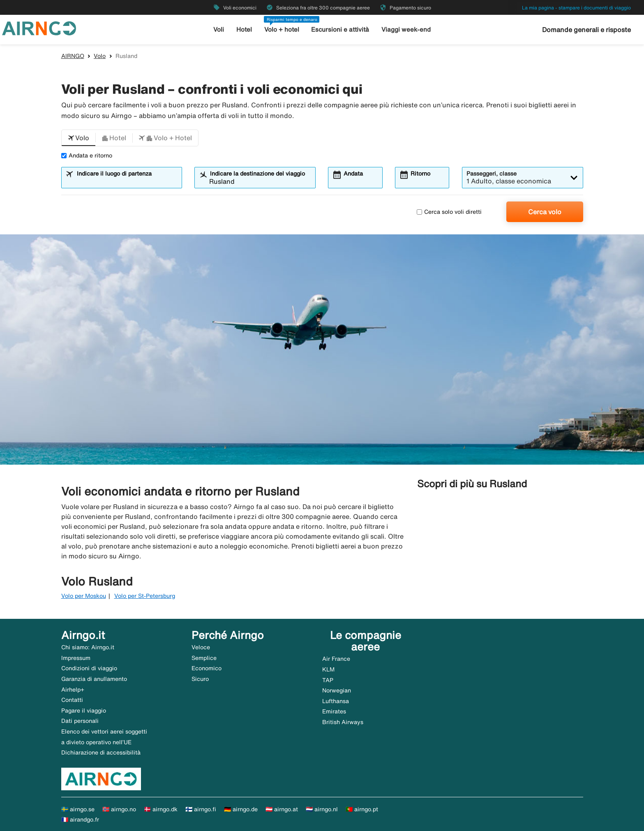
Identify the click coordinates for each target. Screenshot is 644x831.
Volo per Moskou (84, 596)
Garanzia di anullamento (94, 679)
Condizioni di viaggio (89, 668)
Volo (100, 56)
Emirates (334, 711)
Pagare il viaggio (84, 711)
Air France (336, 659)
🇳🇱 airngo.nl (322, 809)
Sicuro (200, 679)
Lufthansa (336, 701)
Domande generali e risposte (586, 30)
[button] (78, 138)
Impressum (76, 658)
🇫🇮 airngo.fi (201, 809)
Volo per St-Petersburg (145, 596)
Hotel (244, 29)
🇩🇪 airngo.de (241, 809)
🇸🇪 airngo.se (78, 809)
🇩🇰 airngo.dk (161, 809)
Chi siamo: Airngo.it (88, 647)
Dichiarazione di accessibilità (101, 752)
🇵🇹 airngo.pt (362, 809)
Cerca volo (545, 212)
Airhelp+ (73, 690)
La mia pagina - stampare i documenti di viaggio (576, 8)
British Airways (343, 722)
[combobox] (127, 181)
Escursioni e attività (340, 29)
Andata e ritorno (87, 155)
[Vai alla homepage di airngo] (39, 28)
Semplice (204, 658)
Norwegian (337, 690)
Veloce (201, 647)
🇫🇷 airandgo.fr (80, 819)
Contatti (72, 700)
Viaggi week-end (406, 29)
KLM (328, 669)
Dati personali (80, 721)
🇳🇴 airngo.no (119, 809)
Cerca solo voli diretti (449, 212)
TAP (328, 680)
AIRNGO (73, 56)
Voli (219, 29)
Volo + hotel (282, 29)
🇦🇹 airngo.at (282, 809)
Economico (207, 668)
